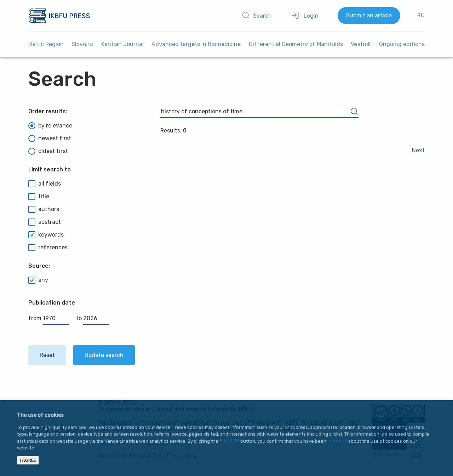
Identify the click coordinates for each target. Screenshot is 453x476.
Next (418, 150)
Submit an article (369, 15)
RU (421, 15)
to (93, 318)
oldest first (48, 151)
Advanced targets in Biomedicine (196, 44)
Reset (47, 355)
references (48, 248)
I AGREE (229, 441)
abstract (45, 222)
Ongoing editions (402, 44)
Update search (104, 355)
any (38, 280)
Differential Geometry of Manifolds (296, 44)
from (49, 318)
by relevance (50, 126)
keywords (46, 235)
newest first (50, 138)
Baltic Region (46, 44)
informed (337, 441)
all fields (45, 184)
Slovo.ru (82, 44)
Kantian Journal (122, 44)
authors (44, 209)
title (39, 197)
